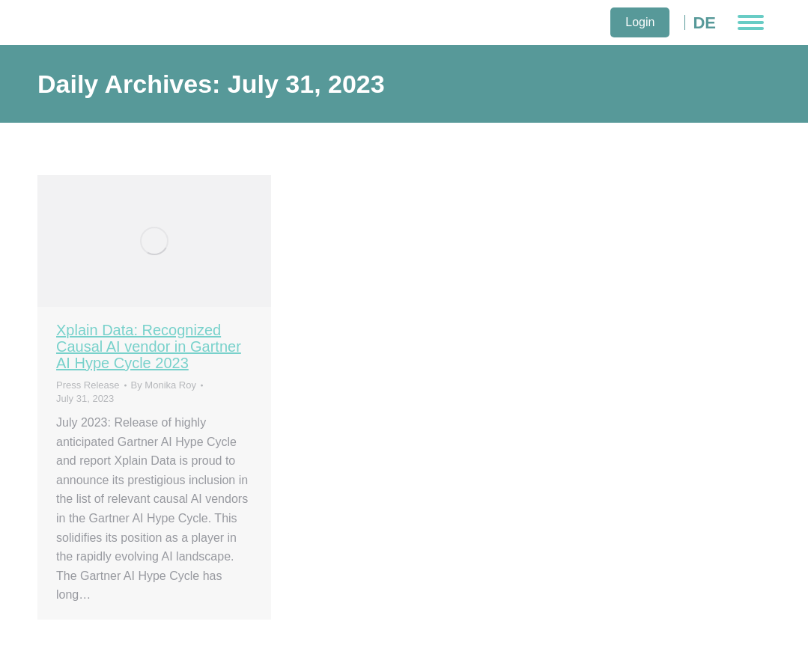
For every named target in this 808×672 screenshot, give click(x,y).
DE (704, 22)
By (164, 385)
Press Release (88, 385)
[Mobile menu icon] (751, 22)
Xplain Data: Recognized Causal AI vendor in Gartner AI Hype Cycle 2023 (149, 346)
